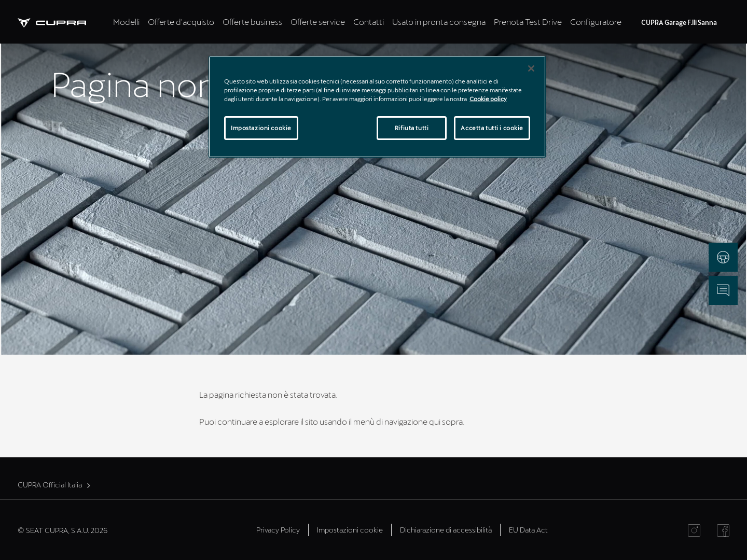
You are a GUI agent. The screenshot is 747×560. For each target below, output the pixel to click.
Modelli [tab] (126, 22)
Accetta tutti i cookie (492, 128)
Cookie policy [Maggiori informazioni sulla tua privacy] (488, 99)
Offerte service (318, 22)
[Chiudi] (531, 68)
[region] (377, 107)
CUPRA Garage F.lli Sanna (679, 22)
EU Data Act (528, 530)
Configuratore (596, 22)
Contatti (369, 22)
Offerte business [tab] (252, 22)
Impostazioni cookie (350, 530)
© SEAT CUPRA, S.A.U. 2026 (63, 530)
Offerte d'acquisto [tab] (181, 22)
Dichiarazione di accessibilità (446, 530)
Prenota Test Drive (528, 22)
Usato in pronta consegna (439, 22)
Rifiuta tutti (412, 128)
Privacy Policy (278, 530)
